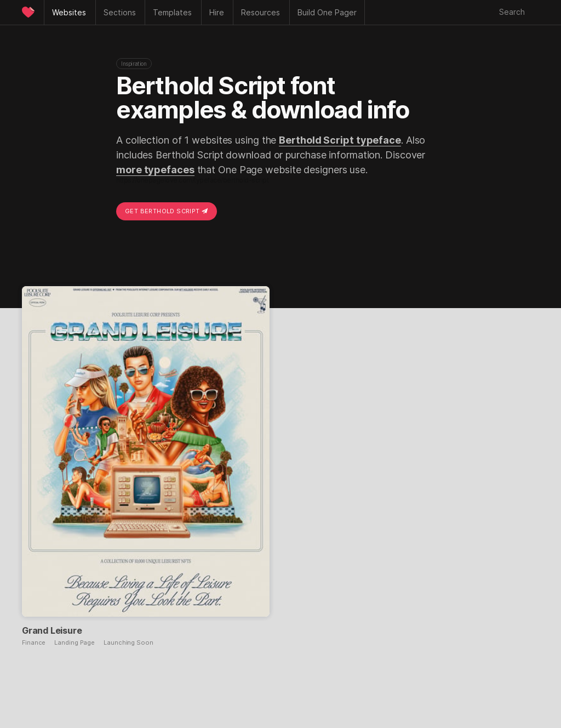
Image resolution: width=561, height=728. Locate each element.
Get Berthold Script (167, 211)
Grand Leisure (52, 630)
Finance (34, 643)
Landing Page (75, 643)
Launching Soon (128, 643)
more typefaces (155, 170)
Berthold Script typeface (340, 140)
